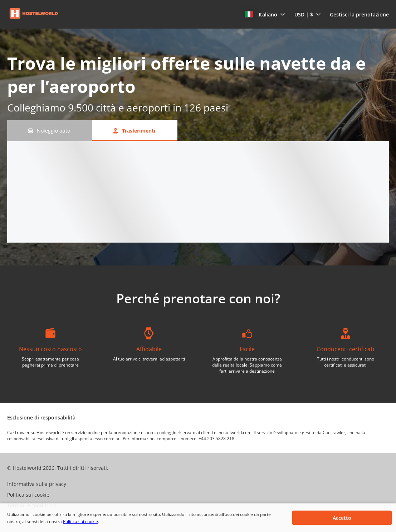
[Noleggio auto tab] (50, 131)
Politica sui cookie (80, 521)
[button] (265, 14)
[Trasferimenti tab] (135, 131)
